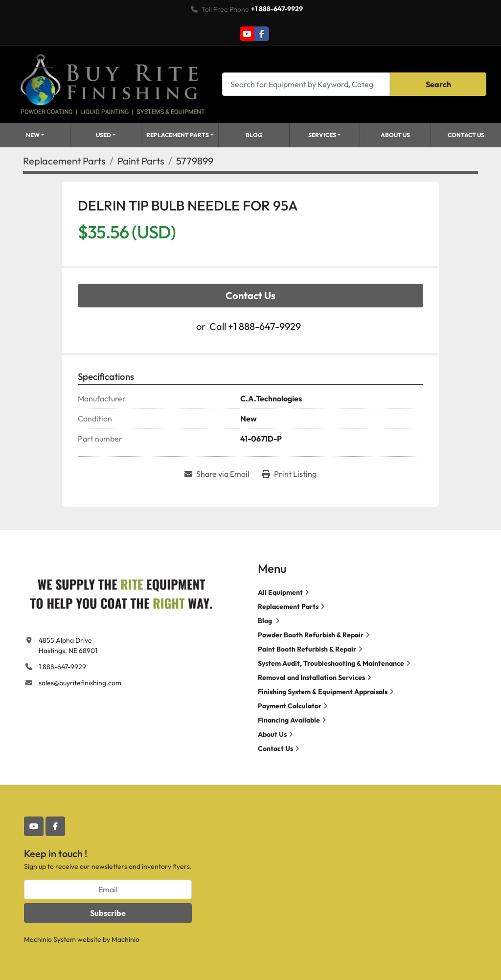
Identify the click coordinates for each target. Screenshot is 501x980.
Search (438, 84)
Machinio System (50, 939)
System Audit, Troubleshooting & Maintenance (331, 663)
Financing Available (289, 720)
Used (103, 135)
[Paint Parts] (141, 161)
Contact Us (466, 135)
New (33, 135)
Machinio (125, 939)
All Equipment (280, 592)
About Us (395, 135)
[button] (106, 135)
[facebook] (262, 34)
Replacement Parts (178, 135)
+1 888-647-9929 (277, 9)
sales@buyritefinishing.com (80, 683)
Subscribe (108, 913)
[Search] (306, 84)
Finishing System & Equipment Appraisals (323, 692)
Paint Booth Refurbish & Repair (307, 649)
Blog (254, 135)
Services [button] (322, 135)
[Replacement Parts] (64, 161)
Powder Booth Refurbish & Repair (311, 635)
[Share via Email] (217, 474)
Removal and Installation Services (311, 677)
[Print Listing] (289, 474)
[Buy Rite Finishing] (121, 592)
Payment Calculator (290, 706)
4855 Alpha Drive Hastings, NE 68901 (68, 645)
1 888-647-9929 (62, 667)
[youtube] (247, 34)
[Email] (108, 889)
